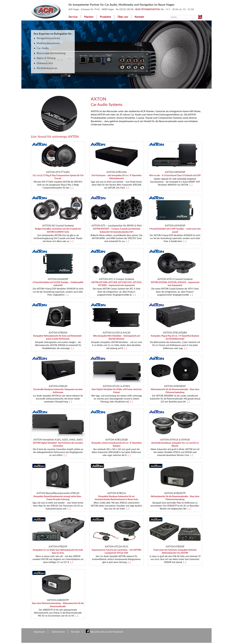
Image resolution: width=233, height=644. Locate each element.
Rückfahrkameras (47, 68)
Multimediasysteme (48, 43)
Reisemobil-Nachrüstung (51, 53)
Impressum (39, 632)
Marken (89, 17)
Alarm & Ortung (46, 58)
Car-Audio (43, 48)
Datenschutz (58, 632)
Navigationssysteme (49, 38)
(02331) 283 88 (127, 9)
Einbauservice (45, 63)
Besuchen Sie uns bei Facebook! (107, 632)
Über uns (123, 17)
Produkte (105, 17)
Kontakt (139, 17)
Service (73, 17)
